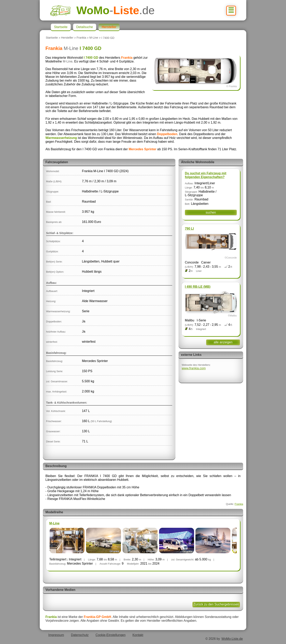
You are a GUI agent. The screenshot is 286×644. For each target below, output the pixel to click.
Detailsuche (85, 27)
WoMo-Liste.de (232, 639)
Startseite (52, 38)
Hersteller (67, 38)
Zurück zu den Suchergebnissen (216, 604)
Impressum (56, 635)
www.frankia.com (194, 368)
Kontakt (138, 635)
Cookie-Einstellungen (111, 635)
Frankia (81, 38)
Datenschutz (80, 635)
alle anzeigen (223, 342)
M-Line (94, 38)
